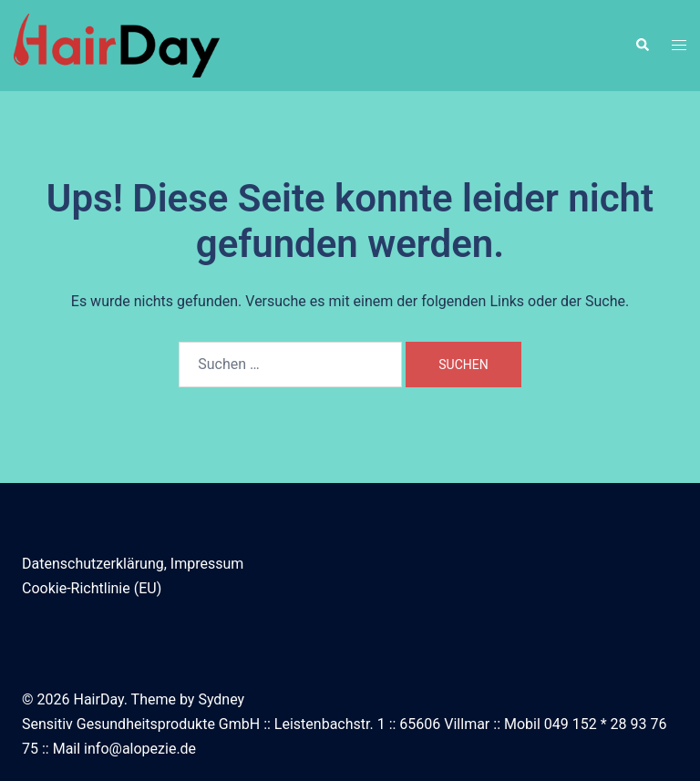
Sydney (221, 699)
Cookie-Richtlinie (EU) (92, 588)
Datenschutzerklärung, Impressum (133, 564)
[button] (642, 46)
